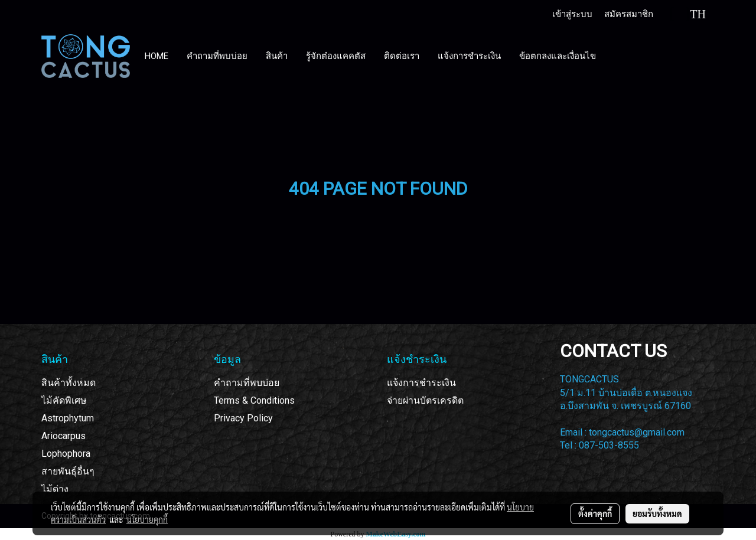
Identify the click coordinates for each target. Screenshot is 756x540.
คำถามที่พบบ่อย (217, 56)
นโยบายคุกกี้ (147, 519)
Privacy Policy (243, 418)
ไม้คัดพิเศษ (64, 400)
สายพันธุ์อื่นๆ (68, 471)
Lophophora (66, 454)
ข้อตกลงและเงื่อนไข (558, 56)
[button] (616, 56)
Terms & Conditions (254, 400)
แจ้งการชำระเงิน (469, 56)
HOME (157, 56)
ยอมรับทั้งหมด (657, 513)
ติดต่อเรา (402, 56)
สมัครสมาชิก (629, 14)
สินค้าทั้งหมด (69, 383)
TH (689, 14)
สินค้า (277, 56)
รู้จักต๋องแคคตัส (336, 56)
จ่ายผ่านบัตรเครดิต (425, 400)
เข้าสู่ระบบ (572, 14)
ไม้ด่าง (55, 489)
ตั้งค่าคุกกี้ (595, 513)
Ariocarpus (63, 436)
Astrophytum (68, 418)
